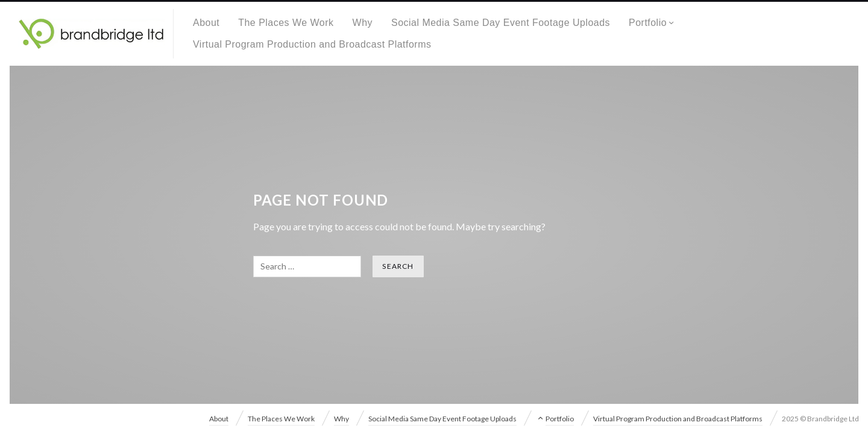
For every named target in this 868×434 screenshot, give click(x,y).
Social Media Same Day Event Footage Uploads (501, 23)
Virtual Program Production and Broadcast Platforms (312, 44)
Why (363, 23)
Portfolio (648, 23)
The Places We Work (286, 23)
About (206, 23)
